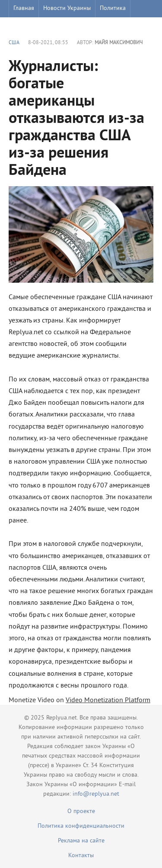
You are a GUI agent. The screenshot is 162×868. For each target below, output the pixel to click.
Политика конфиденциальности (81, 826)
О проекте (81, 812)
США (14, 43)
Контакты (81, 856)
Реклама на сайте (81, 841)
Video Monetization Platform (108, 700)
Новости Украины (67, 8)
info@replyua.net (96, 794)
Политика (113, 8)
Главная (24, 8)
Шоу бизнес (29, 26)
